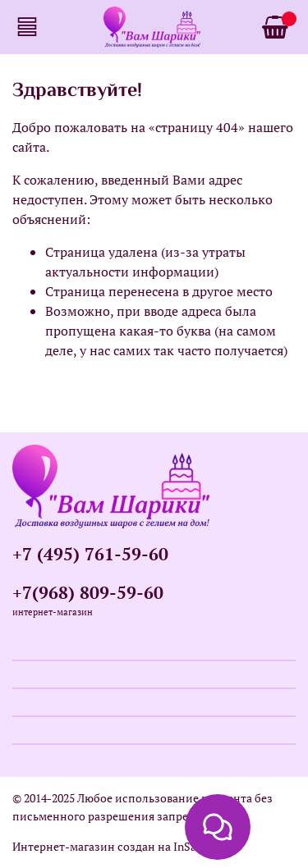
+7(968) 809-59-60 (88, 592)
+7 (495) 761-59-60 (90, 554)
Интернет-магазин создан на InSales (111, 846)
